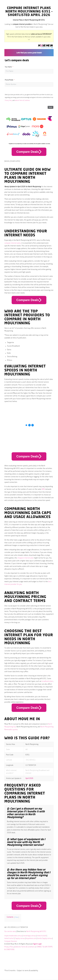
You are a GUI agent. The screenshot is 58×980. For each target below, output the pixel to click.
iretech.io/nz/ (9, 938)
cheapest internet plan (25, 558)
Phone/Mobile (9, 80)
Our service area (10, 932)
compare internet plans (13, 243)
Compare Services (11, 941)
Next (50, 107)
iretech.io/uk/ (42, 936)
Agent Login (37, 944)
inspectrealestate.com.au (13, 936)
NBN (43, 489)
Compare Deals (29, 152)
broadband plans (47, 681)
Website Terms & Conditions (22, 100)
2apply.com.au (20, 938)
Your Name (8, 67)
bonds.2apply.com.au (45, 938)
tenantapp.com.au (30, 936)
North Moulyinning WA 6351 (36, 932)
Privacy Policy (9, 100)
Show (17, 917)
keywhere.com (31, 938)
